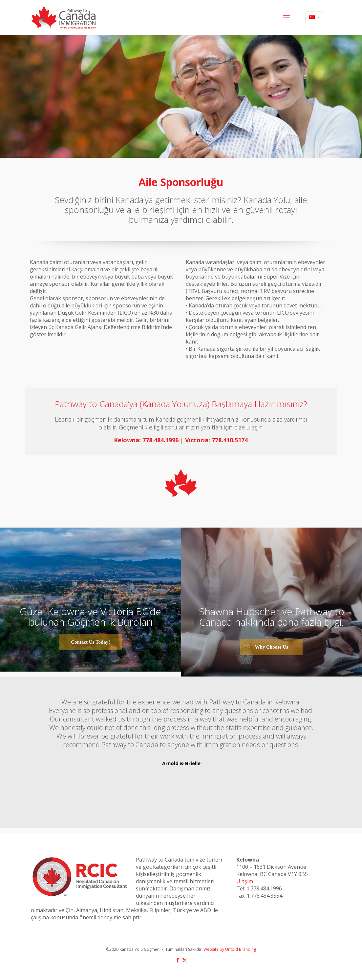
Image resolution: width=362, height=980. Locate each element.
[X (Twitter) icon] (185, 960)
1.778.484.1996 (264, 888)
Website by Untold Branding (230, 949)
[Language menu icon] (314, 17)
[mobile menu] (287, 17)
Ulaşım (245, 881)
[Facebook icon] (178, 960)
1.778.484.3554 (265, 896)
